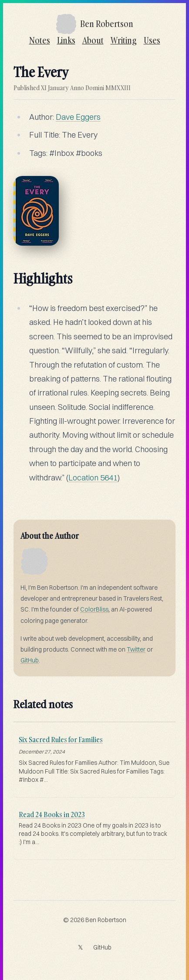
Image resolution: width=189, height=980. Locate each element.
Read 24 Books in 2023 (52, 814)
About (93, 40)
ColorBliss (94, 609)
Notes (40, 40)
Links (66, 40)
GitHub (30, 660)
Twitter (136, 649)
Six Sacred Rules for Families (61, 740)
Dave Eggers (78, 117)
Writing (124, 40)
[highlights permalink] (9, 274)
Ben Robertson (106, 920)
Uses (152, 40)
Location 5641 (93, 478)
